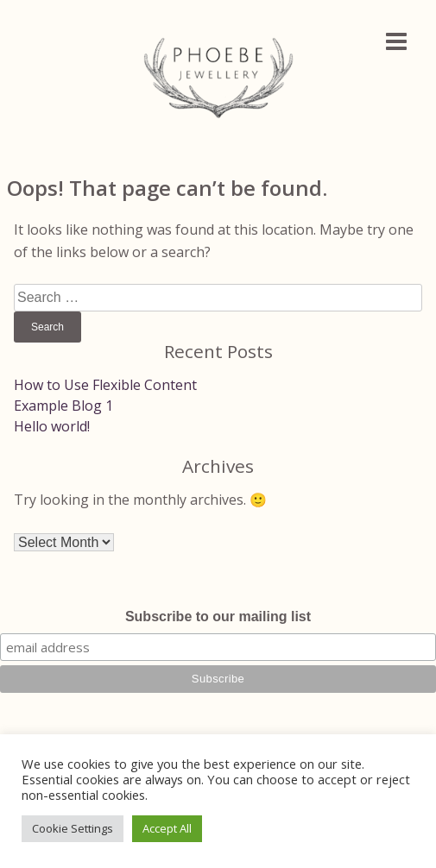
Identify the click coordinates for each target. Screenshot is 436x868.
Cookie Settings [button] (73, 828)
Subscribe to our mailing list (218, 616)
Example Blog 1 (63, 406)
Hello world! (52, 426)
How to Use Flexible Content (105, 385)
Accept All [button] (167, 828)
